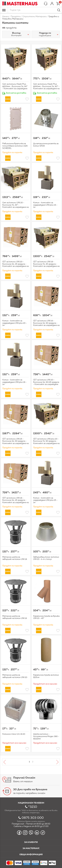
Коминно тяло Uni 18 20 (14, 734)
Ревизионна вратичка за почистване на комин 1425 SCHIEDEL (15, 146)
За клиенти (31, 842)
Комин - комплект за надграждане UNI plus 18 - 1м (14, 382)
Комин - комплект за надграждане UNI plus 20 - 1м (15, 323)
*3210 (33, 807)
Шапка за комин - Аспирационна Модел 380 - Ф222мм (46, 736)
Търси (59, 10)
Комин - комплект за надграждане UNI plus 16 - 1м (45, 205)
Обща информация (31, 855)
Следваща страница (55, 762)
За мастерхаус (31, 848)
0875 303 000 (33, 818)
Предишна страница (7, 762)
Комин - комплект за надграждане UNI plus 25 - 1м (45, 500)
